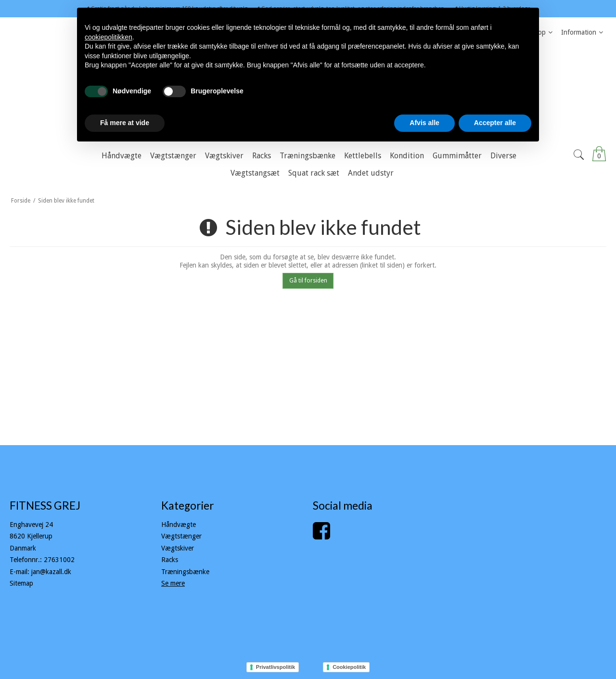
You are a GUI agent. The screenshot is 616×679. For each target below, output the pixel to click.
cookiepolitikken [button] (109, 37)
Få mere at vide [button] (125, 123)
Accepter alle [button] (495, 123)
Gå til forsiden (308, 281)
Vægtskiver (178, 548)
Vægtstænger (181, 536)
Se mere (173, 583)
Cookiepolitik (349, 667)
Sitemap (21, 583)
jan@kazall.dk (51, 572)
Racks (170, 560)
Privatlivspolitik (276, 667)
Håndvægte (179, 525)
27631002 (59, 560)
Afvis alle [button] (424, 123)
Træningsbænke (185, 572)
